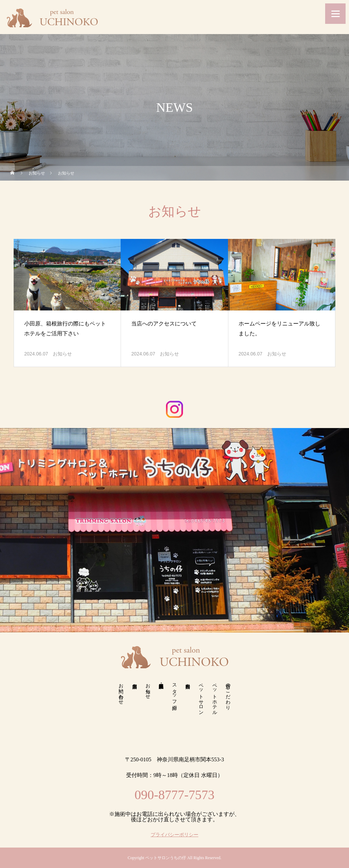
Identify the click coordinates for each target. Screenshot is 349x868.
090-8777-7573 (174, 795)
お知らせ (62, 354)
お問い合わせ (121, 691)
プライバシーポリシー (174, 835)
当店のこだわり (228, 694)
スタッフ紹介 (175, 691)
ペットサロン (201, 697)
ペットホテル (215, 697)
